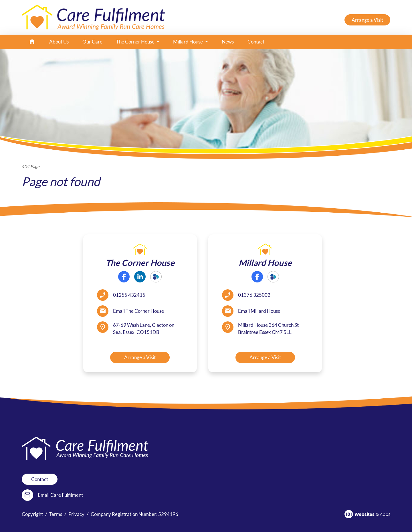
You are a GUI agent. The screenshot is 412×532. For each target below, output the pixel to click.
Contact (256, 42)
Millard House (188, 42)
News (228, 42)
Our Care (92, 42)
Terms (56, 514)
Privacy (76, 514)
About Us (59, 42)
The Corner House (136, 42)
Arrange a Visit (367, 20)
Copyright (32, 514)
